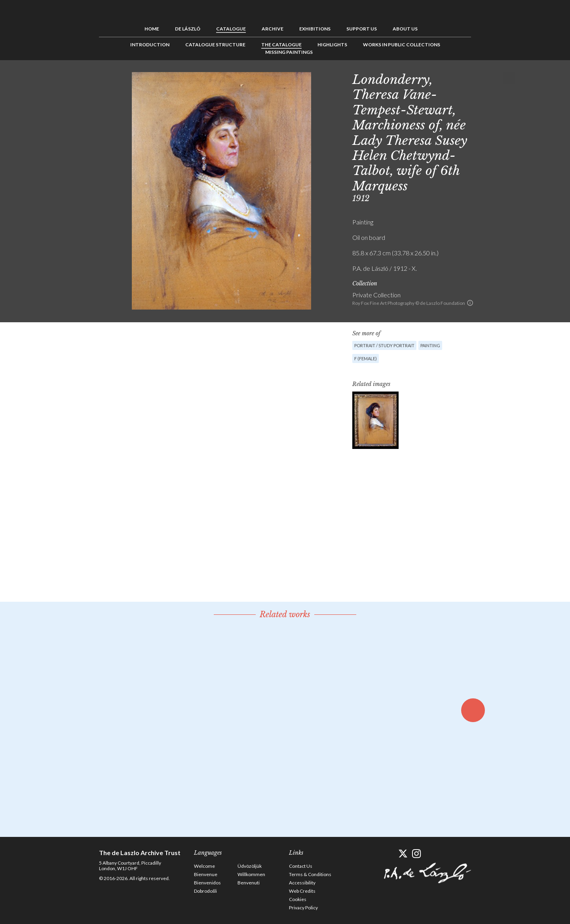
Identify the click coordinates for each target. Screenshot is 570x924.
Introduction (150, 45)
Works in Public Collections (402, 45)
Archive (273, 29)
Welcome (204, 866)
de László (188, 29)
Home (152, 29)
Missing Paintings (289, 52)
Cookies (298, 899)
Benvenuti (249, 883)
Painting (430, 345)
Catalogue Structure (215, 45)
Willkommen (251, 874)
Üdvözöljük (250, 866)
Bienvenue (206, 874)
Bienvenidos (207, 883)
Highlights (332, 45)
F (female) (366, 358)
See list (497, 78)
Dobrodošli (205, 891)
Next (509, 78)
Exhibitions (315, 29)
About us (405, 29)
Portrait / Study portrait (384, 345)
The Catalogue (281, 45)
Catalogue (231, 29)
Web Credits (302, 891)
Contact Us (301, 866)
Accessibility (302, 883)
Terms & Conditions (310, 874)
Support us (362, 29)
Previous (485, 78)
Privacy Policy (303, 908)
